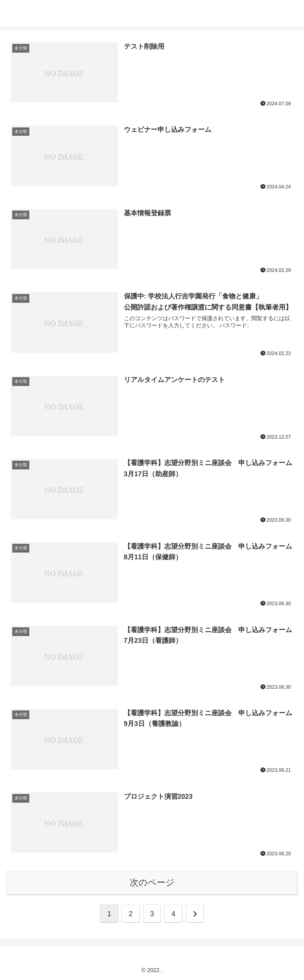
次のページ (152, 881)
